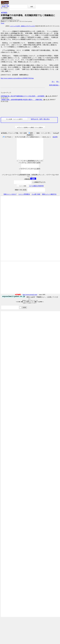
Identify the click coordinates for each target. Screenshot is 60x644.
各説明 (55, 137)
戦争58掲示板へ (54, 85)
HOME (6, 5)
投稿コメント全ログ (10, 199)
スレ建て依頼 (36, 199)
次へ (53, 82)
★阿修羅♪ (4, 13)
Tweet (2, 23)
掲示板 (4, 6)
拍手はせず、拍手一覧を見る (40, 119)
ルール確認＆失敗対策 (36, 190)
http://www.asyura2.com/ (30, 299)
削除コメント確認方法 (49, 199)
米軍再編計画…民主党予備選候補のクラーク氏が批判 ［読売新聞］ (23, 96)
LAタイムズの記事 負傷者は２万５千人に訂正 (22, 26)
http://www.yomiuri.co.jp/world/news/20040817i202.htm (17, 78)
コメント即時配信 (24, 199)
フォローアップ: (6, 93)
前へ (58, 82)
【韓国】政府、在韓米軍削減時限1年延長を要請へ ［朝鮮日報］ (22, 100)
